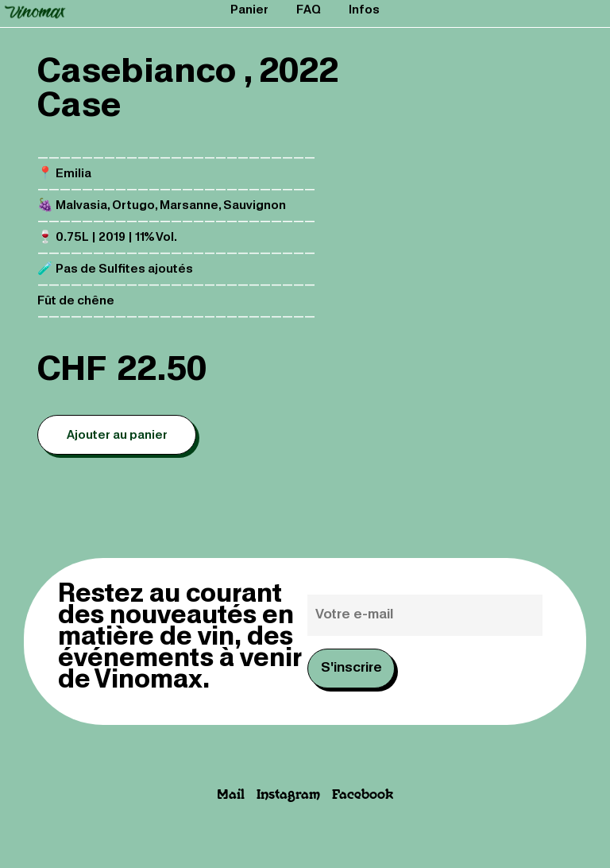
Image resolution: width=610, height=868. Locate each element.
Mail (231, 795)
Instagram (288, 795)
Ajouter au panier (117, 435)
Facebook (363, 795)
